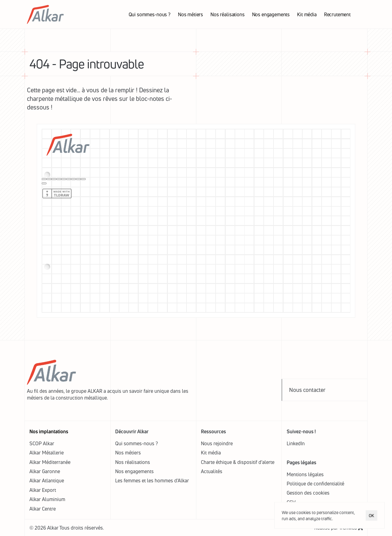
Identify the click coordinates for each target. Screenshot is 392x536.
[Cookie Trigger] (308, 493)
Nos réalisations (133, 462)
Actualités (212, 471)
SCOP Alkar (42, 443)
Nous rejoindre (217, 443)
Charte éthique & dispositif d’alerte (238, 462)
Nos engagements (134, 471)
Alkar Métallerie (47, 453)
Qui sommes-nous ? (137, 443)
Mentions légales (305, 474)
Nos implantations (49, 431)
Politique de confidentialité (315, 484)
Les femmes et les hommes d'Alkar (152, 480)
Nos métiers (128, 453)
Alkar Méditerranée (50, 462)
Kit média (211, 453)
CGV (291, 502)
